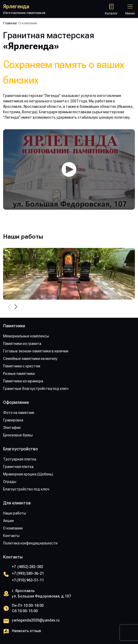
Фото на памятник (19, 413)
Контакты (11, 536)
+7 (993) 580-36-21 (28, 573)
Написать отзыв (26, 631)
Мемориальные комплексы (26, 336)
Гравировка (13, 420)
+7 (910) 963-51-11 (28, 580)
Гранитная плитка (18, 467)
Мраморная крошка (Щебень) (28, 474)
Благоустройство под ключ (26, 489)
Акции (8, 521)
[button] (16, 307)
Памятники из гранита (22, 344)
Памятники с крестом (22, 366)
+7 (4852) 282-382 (27, 567)
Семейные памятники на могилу (30, 359)
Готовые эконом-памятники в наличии (36, 351)
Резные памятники (19, 374)
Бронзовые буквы (18, 435)
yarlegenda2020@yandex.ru (36, 620)
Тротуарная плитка (20, 459)
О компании (13, 528)
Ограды (10, 482)
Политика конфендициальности (30, 543)
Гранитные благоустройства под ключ (36, 389)
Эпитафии (12, 428)
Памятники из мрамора (23, 381)
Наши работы (15, 513)
